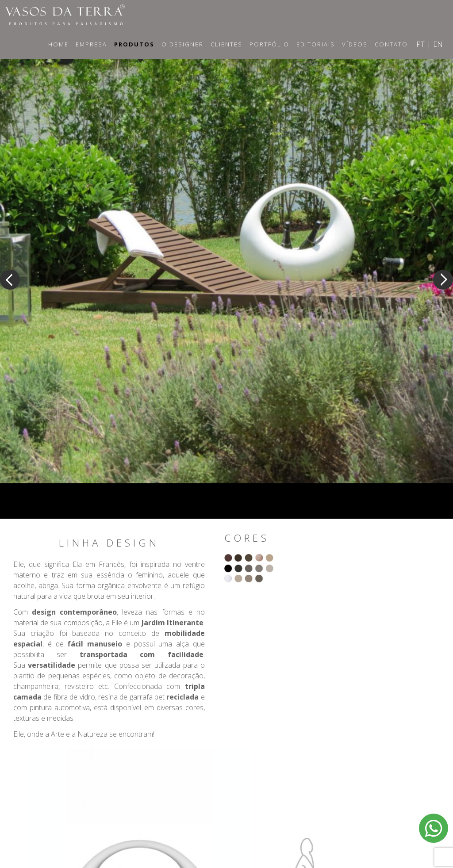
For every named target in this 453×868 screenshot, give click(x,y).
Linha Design (109, 543)
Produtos (134, 44)
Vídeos (355, 44)
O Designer (182, 44)
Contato (391, 44)
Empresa (91, 44)
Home (58, 44)
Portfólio (269, 44)
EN (438, 44)
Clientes (226, 44)
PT (420, 44)
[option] (226, 262)
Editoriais (316, 44)
